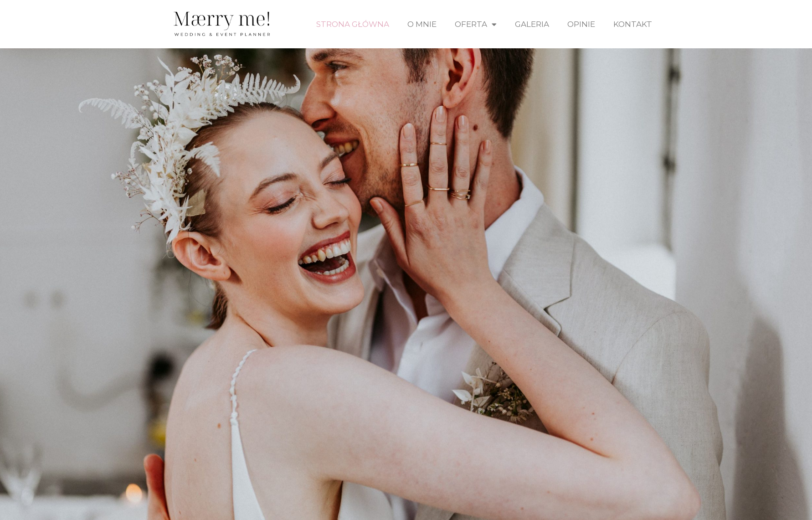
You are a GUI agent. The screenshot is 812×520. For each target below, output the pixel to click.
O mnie (422, 24)
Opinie (581, 24)
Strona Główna (353, 24)
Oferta (476, 24)
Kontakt (633, 24)
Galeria (532, 24)
